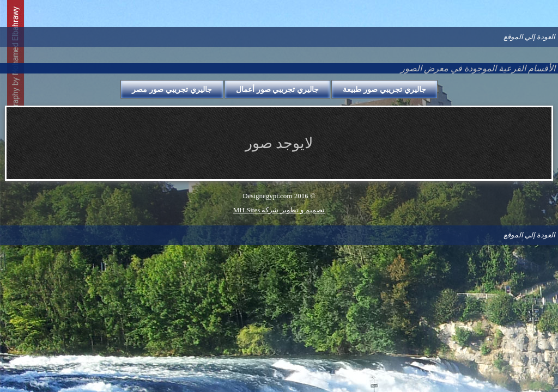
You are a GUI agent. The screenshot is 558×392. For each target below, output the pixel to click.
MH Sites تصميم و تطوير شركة (279, 210)
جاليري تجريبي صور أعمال (278, 89)
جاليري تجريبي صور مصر (172, 89)
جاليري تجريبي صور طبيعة (384, 89)
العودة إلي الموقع (530, 37)
